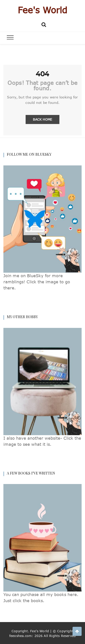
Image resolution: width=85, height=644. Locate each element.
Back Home (42, 119)
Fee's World (42, 10)
